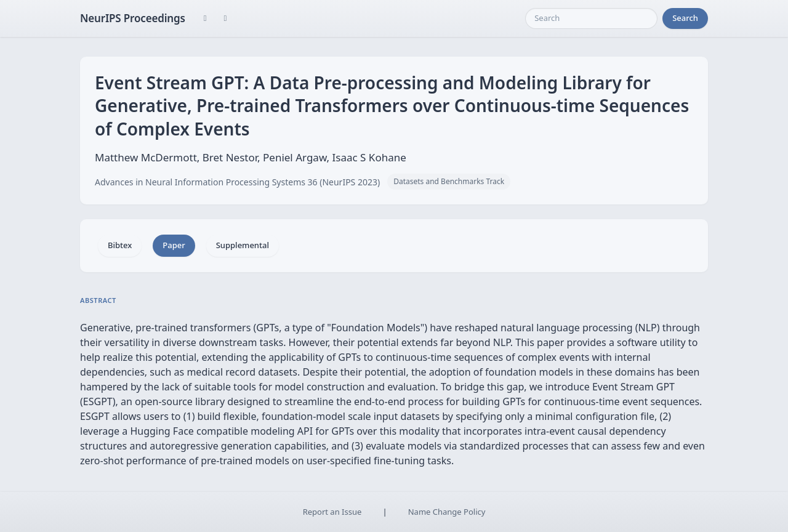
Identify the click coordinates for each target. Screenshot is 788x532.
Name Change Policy (447, 512)
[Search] (591, 18)
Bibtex (120, 245)
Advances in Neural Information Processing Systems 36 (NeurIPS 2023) (237, 182)
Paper (174, 245)
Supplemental (243, 245)
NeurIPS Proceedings (133, 18)
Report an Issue (332, 512)
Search (685, 18)
